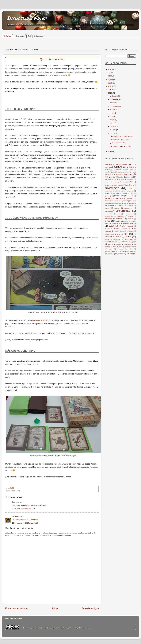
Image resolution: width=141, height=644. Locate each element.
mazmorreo (128, 208)
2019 (110, 90)
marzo (113, 126)
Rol (29, 36)
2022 (110, 79)
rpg (123, 239)
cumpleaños (118, 175)
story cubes (128, 244)
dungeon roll (112, 180)
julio (112, 113)
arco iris (108, 167)
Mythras (119, 219)
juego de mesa (112, 198)
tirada (114, 247)
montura (130, 216)
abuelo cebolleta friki (124, 164)
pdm (123, 226)
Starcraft (110, 244)
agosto (113, 109)
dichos (128, 177)
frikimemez (35, 66)
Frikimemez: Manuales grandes (122, 136)
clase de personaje (123, 172)
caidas (132, 170)
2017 (110, 151)
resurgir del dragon (127, 231)
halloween (116, 194)
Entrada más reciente (17, 608)
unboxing (123, 251)
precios (117, 229)
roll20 (107, 239)
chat (114, 172)
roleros (128, 237)
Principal (8, 36)
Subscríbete (39, 36)
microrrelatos (109, 214)
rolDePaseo (117, 237)
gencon (124, 191)
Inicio (55, 608)
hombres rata (119, 196)
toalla (121, 247)
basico (118, 170)
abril (112, 123)
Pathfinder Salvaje (129, 223)
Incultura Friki (27, 18)
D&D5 (127, 174)
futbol (130, 189)
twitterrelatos (110, 251)
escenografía (117, 182)
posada (108, 229)
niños (108, 221)
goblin (131, 191)
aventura (118, 167)
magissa (120, 206)
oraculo (126, 221)
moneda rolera (128, 214)
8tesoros (109, 164)
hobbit (125, 194)
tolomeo (127, 247)
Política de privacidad (13, 618)
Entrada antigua (90, 608)
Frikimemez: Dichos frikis (119, 139)
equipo (107, 182)
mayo (113, 120)
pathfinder (115, 224)
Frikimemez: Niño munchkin (120, 146)
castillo (108, 172)
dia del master (118, 177)
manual (130, 206)
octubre (113, 103)
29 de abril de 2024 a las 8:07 (23, 509)
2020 (110, 86)
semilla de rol (126, 242)
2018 (110, 93)
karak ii (131, 198)
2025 (110, 69)
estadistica (129, 182)
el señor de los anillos (126, 180)
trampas (120, 249)
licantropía (132, 203)
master (117, 208)
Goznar (15, 516)
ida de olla (130, 196)
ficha (132, 185)
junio (112, 116)
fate (127, 185)
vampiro (133, 251)
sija (135, 242)
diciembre (114, 96)
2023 (110, 76)
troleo (130, 249)
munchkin (16, 491)
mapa (107, 208)
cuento (110, 175)
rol (125, 234)
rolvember (116, 239)
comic (134, 172)
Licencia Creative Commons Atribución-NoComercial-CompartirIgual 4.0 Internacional (63, 628)
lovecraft (111, 206)
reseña (116, 231)
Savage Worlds (111, 242)
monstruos (120, 216)
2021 (110, 83)
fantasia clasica (117, 185)
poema (131, 226)
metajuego (109, 211)
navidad (131, 219)
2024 (110, 73)
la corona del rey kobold (120, 201)
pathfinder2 (114, 226)
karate (107, 201)
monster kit (109, 216)
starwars (119, 244)
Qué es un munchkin (118, 143)
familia (107, 185)
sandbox (130, 239)
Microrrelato (123, 211)
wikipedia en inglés (40, 320)
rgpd (119, 234)
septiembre (115, 106)
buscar (125, 170)
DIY (134, 177)
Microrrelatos (20, 36)
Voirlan (130, 254)
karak (123, 198)
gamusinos (109, 191)
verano (110, 254)
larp (125, 203)
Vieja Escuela (120, 254)
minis (119, 214)
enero (113, 133)
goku (107, 193)
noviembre (114, 99)
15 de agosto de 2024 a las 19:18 (25, 523)
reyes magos (110, 234)
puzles (125, 229)
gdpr (117, 191)
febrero (113, 130)
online (118, 221)
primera (26, 66)
